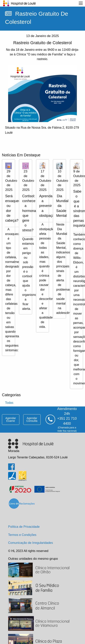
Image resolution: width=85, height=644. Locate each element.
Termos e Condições (22, 535)
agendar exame (11, 419)
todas (9, 403)
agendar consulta (32, 419)
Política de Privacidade (24, 527)
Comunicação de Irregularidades (30, 543)
